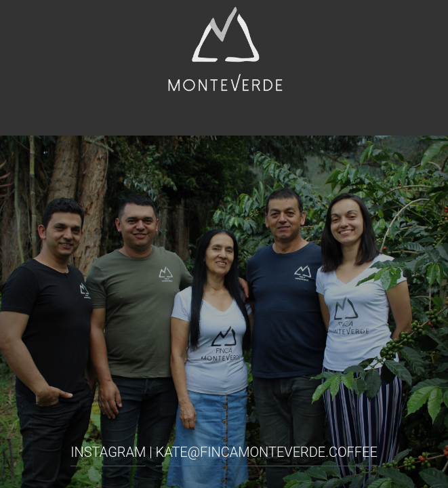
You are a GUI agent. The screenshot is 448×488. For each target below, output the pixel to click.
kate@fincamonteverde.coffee (267, 452)
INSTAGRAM (108, 452)
